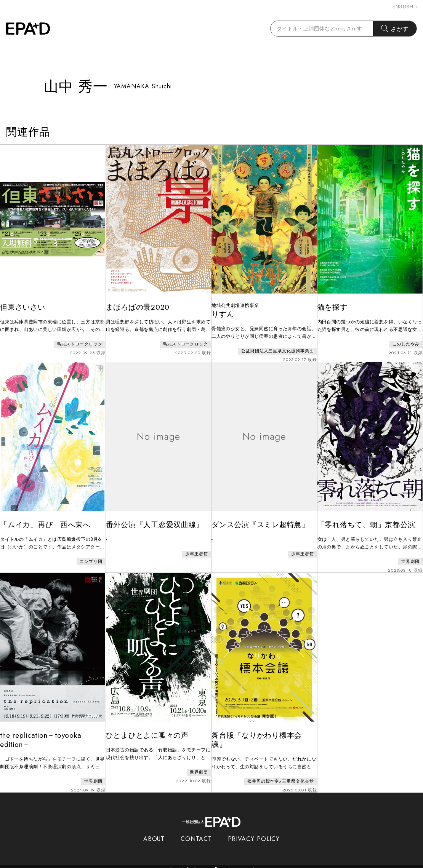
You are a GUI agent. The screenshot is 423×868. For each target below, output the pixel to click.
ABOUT (154, 833)
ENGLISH (405, 7)
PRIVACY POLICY (254, 833)
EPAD (204, 863)
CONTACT (196, 833)
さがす (395, 29)
